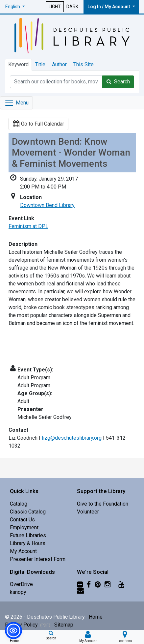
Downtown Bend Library (47, 205)
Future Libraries (28, 535)
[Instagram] (108, 584)
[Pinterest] (98, 584)
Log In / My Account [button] (109, 7)
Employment (24, 527)
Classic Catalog (28, 512)
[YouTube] (121, 584)
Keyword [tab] (18, 64)
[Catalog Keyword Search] (56, 82)
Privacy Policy (28, 625)
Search (118, 82)
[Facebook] (89, 584)
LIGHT (55, 7)
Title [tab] (40, 64)
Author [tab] (59, 64)
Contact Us (22, 520)
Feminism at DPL (28, 226)
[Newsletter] (80, 591)
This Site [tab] (84, 64)
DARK (72, 7)
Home (96, 617)
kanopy (18, 592)
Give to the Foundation (103, 504)
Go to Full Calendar (38, 124)
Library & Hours (28, 543)
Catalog (19, 504)
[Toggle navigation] (16, 103)
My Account (23, 551)
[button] (15, 7)
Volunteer (88, 512)
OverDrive (21, 584)
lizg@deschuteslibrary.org (72, 438)
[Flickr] (80, 584)
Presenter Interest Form (38, 559)
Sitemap (64, 625)
